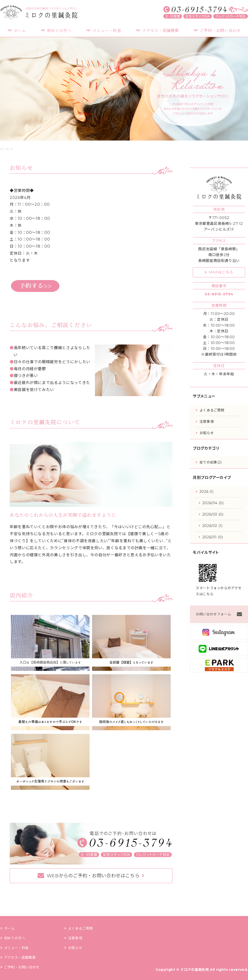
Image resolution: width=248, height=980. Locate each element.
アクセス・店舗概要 (160, 30)
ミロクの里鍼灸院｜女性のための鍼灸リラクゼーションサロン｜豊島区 (39, 12)
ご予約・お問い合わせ (220, 30)
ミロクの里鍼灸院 (195, 970)
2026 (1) (207, 492)
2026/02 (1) (213, 526)
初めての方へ (59, 30)
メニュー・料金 (107, 30)
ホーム (20, 30)
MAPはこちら (221, 272)
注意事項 (207, 422)
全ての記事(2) (211, 462)
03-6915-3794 (219, 294)
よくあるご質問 (212, 410)
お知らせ (207, 433)
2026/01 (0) (213, 537)
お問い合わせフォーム (213, 614)
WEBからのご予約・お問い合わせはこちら (93, 876)
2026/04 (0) (213, 503)
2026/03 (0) (213, 514)
